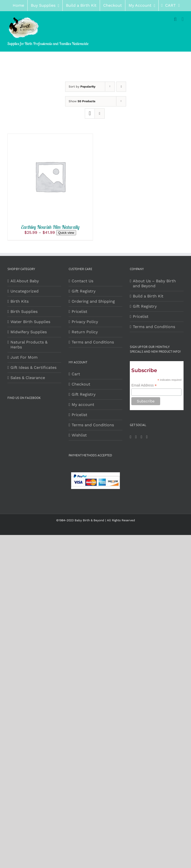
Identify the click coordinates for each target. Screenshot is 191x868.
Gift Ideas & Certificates (33, 367)
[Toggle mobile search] (175, 19)
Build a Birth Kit (148, 296)
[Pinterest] (142, 437)
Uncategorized (24, 291)
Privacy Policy (85, 322)
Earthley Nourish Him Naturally (50, 227)
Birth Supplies (24, 312)
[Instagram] (136, 437)
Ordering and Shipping (93, 301)
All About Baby (25, 281)
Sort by (82, 87)
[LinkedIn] (147, 437)
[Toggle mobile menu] (183, 19)
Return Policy (85, 332)
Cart (76, 374)
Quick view (66, 233)
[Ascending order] (121, 87)
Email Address (144, 385)
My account (83, 405)
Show (82, 101)
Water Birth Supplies (30, 322)
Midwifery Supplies (29, 332)
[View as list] (100, 114)
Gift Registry (84, 291)
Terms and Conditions (93, 342)
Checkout (81, 384)
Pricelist (79, 312)
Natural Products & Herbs (29, 345)
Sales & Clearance (28, 378)
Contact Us (82, 281)
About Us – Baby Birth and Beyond (154, 283)
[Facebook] (131, 437)
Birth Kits (20, 301)
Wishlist (79, 435)
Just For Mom (24, 357)
